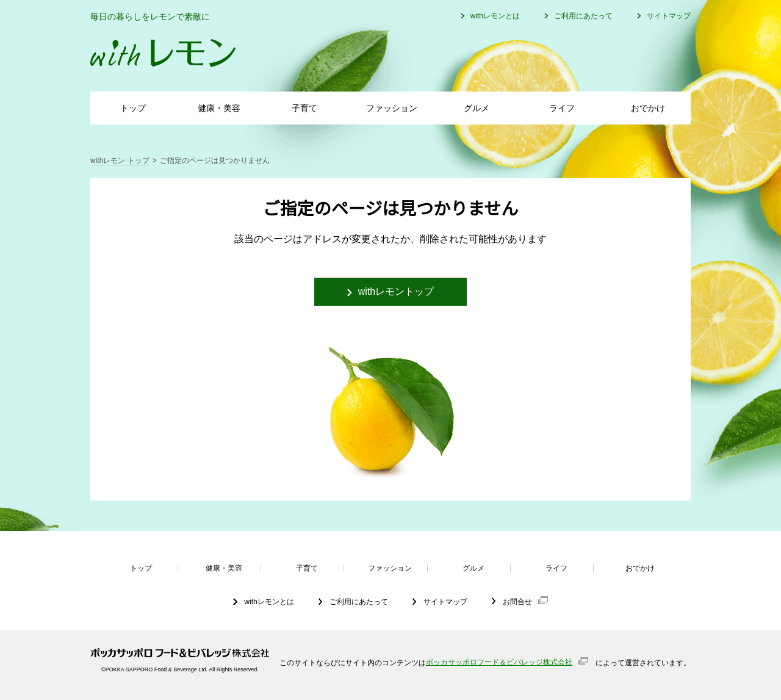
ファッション (392, 108)
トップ (133, 108)
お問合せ (517, 601)
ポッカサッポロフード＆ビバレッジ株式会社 (499, 662)
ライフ (562, 108)
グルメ (477, 108)
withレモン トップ (120, 161)
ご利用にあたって (583, 16)
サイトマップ (669, 16)
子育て (304, 108)
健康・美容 (219, 108)
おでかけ (648, 108)
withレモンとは (495, 16)
